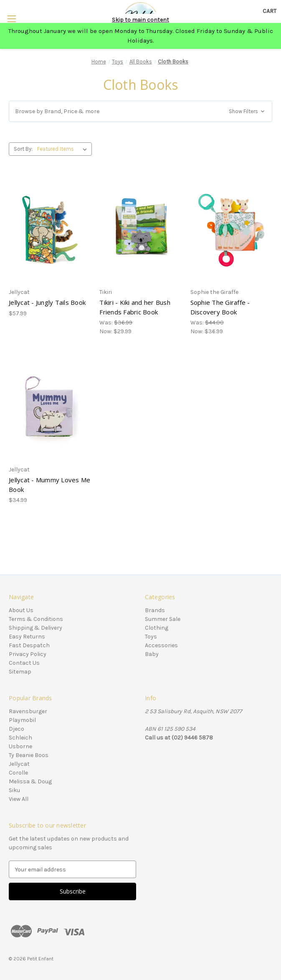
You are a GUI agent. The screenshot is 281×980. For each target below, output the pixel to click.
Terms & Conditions (36, 619)
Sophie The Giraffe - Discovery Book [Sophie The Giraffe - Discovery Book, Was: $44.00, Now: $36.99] (220, 307)
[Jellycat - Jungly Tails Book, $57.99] (50, 230)
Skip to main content (140, 20)
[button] (140, 111)
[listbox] (64, 149)
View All (19, 799)
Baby (152, 654)
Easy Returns (27, 637)
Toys (151, 637)
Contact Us (24, 663)
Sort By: (23, 149)
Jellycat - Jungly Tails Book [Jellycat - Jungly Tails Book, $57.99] (47, 302)
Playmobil (22, 720)
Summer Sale (163, 619)
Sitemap (20, 672)
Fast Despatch (29, 645)
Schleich (20, 738)
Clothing (157, 628)
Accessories (161, 645)
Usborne (20, 746)
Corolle (18, 773)
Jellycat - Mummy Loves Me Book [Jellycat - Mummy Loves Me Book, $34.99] (49, 485)
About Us (21, 610)
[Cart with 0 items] (270, 11)
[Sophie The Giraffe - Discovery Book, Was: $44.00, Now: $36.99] (231, 230)
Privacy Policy (28, 654)
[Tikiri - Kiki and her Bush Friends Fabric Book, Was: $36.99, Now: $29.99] (140, 230)
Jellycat (19, 764)
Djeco (16, 729)
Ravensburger (28, 711)
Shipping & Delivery (35, 628)
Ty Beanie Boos (29, 755)
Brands (155, 610)
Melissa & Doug (30, 781)
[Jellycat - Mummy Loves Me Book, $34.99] (50, 407)
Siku (14, 790)
